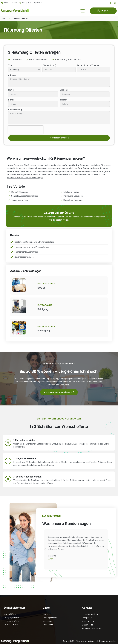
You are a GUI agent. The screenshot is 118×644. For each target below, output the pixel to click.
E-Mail (11, 100)
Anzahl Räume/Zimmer (88, 65)
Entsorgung (45, 305)
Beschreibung (15, 110)
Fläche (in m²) (49, 65)
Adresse (12, 75)
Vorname (64, 90)
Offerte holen (46, 284)
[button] (83, 11)
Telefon (63, 100)
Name (11, 90)
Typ (10, 65)
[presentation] (26, 130)
